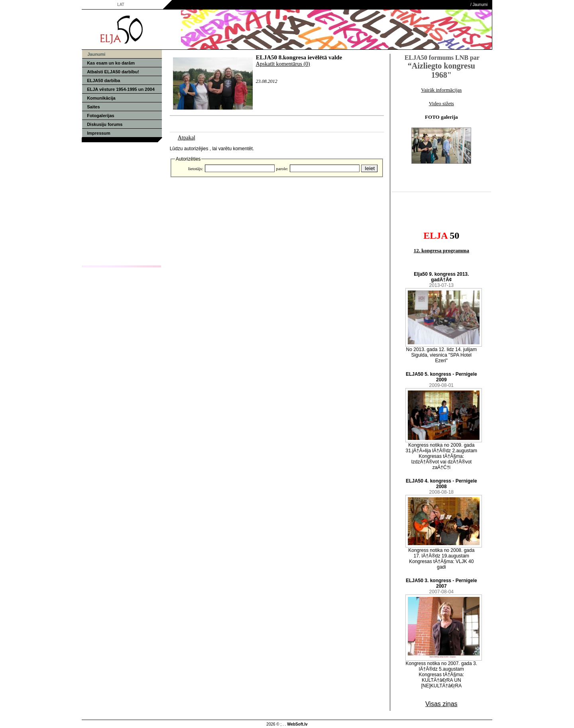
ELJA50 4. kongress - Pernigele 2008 (441, 484)
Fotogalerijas (100, 116)
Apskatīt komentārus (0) (283, 64)
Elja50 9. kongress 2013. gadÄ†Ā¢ (441, 277)
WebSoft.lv (297, 724)
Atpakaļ (187, 138)
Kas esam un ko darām (111, 63)
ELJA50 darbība (103, 80)
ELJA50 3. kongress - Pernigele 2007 (441, 583)
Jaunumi (480, 5)
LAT (121, 5)
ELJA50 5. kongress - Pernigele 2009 (441, 377)
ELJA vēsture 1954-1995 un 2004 (121, 89)
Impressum (99, 133)
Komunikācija (101, 98)
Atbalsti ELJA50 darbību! (113, 72)
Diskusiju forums (105, 124)
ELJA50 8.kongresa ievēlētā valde (299, 57)
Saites (93, 107)
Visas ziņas (441, 704)
